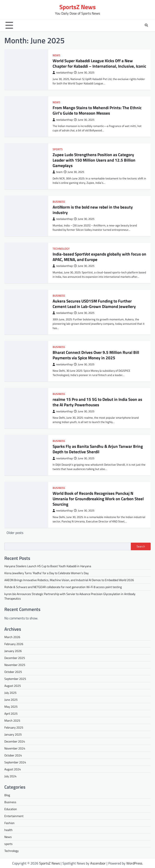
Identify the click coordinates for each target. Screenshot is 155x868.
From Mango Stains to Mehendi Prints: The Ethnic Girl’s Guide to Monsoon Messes (97, 110)
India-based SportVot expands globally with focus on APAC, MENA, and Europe (99, 257)
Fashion (9, 823)
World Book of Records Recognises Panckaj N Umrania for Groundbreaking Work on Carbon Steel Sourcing (98, 498)
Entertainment (14, 816)
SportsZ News (77, 7)
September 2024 (15, 762)
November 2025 (15, 665)
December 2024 (15, 741)
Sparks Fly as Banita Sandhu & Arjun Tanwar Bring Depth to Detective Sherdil (98, 449)
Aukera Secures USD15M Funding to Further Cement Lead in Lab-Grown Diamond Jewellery (94, 304)
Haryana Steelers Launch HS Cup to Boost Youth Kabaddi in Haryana (48, 566)
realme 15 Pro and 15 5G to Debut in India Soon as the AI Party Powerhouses (97, 402)
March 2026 (12, 637)
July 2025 (10, 693)
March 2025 (12, 720)
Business (59, 202)
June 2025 (11, 700)
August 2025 (13, 686)
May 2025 (11, 707)
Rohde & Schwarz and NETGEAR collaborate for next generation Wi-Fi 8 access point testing (63, 587)
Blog (7, 795)
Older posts (15, 533)
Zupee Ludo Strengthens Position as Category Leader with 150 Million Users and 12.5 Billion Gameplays (94, 160)
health (8, 830)
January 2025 (13, 734)
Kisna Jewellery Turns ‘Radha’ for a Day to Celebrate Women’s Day (47, 573)
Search (141, 546)
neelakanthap (63, 73)
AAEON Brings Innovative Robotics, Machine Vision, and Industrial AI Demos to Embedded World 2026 (69, 580)
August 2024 (13, 769)
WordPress (134, 863)
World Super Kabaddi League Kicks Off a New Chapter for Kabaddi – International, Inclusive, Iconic (99, 63)
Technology (61, 249)
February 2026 (14, 644)
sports (58, 149)
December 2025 (15, 658)
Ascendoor (98, 863)
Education (11, 809)
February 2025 (14, 727)
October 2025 (13, 672)
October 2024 (13, 755)
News (56, 55)
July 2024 (10, 776)
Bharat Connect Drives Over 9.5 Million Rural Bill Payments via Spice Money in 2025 (96, 355)
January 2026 (13, 651)
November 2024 (15, 748)
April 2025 (11, 713)
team (58, 172)
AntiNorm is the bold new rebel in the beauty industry (93, 210)
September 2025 (15, 679)
